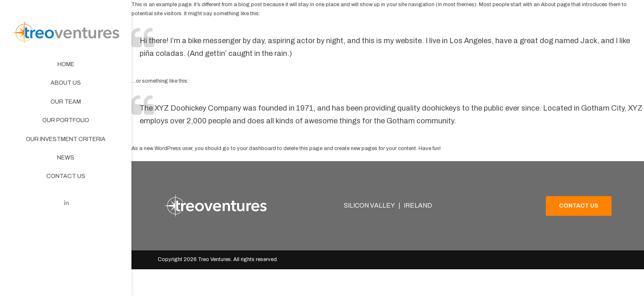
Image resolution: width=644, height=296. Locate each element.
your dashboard (256, 148)
